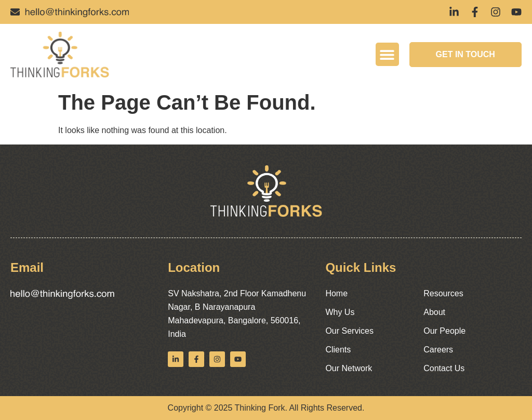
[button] (387, 54)
